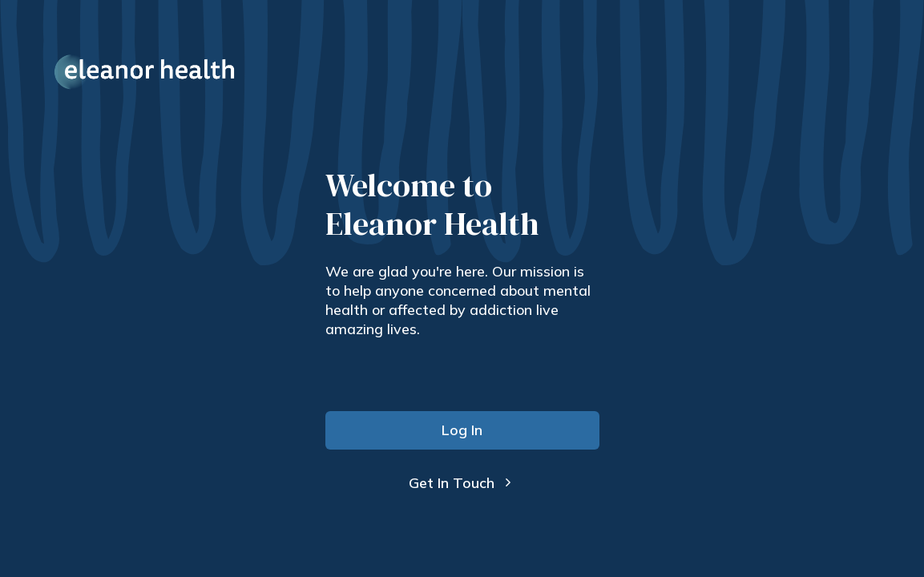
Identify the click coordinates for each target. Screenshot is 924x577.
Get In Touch (462, 483)
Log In (462, 430)
